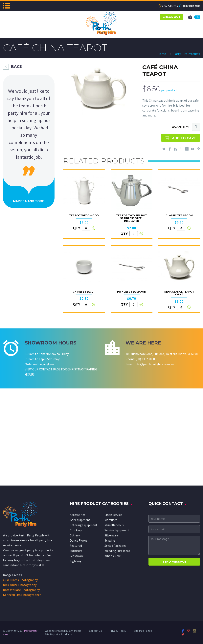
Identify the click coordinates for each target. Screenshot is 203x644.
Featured (76, 546)
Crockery (76, 530)
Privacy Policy (118, 631)
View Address (170, 6)
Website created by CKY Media (63, 631)
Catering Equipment (84, 525)
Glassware (77, 556)
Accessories (78, 515)
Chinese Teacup (84, 292)
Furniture (76, 551)
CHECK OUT (172, 17)
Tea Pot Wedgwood (84, 215)
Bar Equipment (80, 520)
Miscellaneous (114, 525)
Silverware (112, 535)
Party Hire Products (187, 54)
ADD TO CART (184, 138)
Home (162, 54)
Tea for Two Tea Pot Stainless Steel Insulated (132, 218)
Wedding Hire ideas (117, 551)
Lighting (76, 561)
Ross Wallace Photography (21, 590)
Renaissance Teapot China (179, 293)
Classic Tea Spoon (179, 215)
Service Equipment (117, 530)
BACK (17, 67)
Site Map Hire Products (58, 634)
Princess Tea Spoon (132, 292)
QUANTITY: (180, 127)
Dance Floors (79, 540)
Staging (110, 540)
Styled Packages (115, 546)
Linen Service (113, 515)
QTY (77, 228)
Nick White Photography (20, 585)
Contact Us (95, 631)
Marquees (111, 520)
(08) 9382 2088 (192, 6)
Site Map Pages (143, 631)
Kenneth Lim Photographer (22, 595)
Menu (7, 6)
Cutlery (75, 535)
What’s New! (113, 556)
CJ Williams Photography (20, 580)
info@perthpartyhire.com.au (154, 364)
